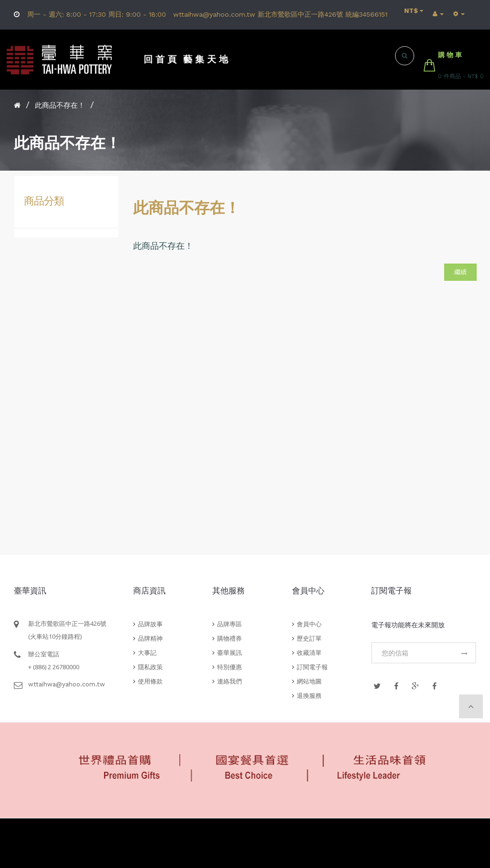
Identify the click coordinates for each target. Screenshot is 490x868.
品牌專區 (229, 624)
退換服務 (309, 696)
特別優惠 (229, 667)
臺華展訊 (229, 653)
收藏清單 (309, 653)
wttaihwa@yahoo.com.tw (67, 684)
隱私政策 (150, 667)
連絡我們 (229, 681)
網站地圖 (309, 681)
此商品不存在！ (60, 105)
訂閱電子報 (312, 667)
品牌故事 (150, 624)
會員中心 (309, 624)
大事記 (147, 653)
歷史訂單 (309, 638)
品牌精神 (150, 638)
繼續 (460, 272)
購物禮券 (229, 638)
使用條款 (150, 681)
